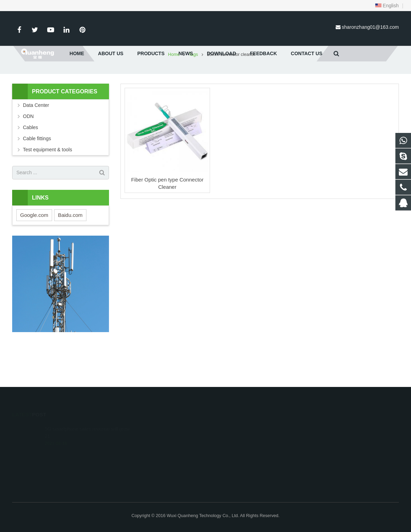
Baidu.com (70, 252)
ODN (28, 154)
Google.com (34, 252)
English (387, 6)
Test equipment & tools (48, 187)
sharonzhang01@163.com (370, 27)
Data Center (36, 143)
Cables (31, 165)
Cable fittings (37, 176)
